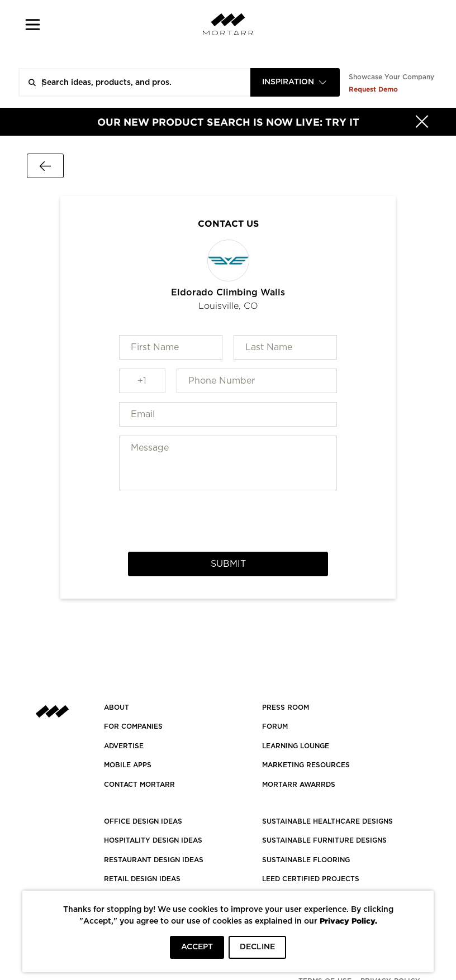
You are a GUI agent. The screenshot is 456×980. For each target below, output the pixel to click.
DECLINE (257, 947)
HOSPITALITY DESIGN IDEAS (153, 840)
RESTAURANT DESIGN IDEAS (154, 860)
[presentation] (228, 521)
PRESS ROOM (286, 707)
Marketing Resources (306, 765)
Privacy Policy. (348, 921)
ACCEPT (197, 947)
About (117, 707)
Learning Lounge (296, 746)
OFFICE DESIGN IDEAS (143, 821)
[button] (33, 24)
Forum (275, 726)
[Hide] (422, 122)
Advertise (124, 746)
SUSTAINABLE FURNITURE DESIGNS (324, 840)
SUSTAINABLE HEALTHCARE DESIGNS (327, 821)
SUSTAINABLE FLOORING (306, 860)
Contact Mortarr (139, 785)
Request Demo (373, 89)
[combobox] (295, 82)
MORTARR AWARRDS (299, 785)
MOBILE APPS (128, 765)
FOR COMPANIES (133, 726)
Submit (228, 564)
